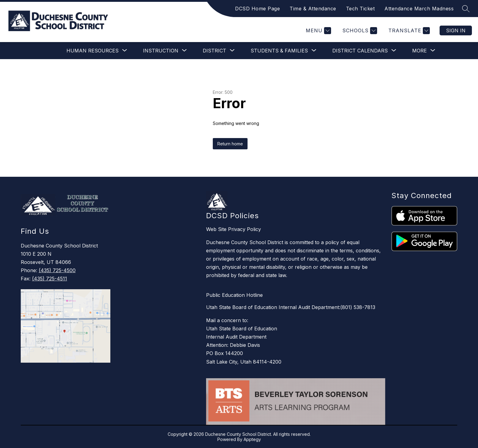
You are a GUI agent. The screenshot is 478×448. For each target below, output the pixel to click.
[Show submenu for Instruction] (161, 51)
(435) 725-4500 (57, 270)
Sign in (456, 30)
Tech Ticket (360, 9)
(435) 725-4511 (50, 279)
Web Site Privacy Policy (234, 229)
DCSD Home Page (257, 9)
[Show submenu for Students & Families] (279, 51)
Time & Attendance (313, 9)
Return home (230, 144)
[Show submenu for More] (419, 51)
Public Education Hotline (234, 295)
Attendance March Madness (419, 9)
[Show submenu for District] (214, 51)
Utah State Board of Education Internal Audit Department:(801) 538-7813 (291, 307)
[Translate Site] (408, 31)
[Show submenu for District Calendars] (360, 51)
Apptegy (252, 439)
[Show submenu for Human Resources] (93, 51)
